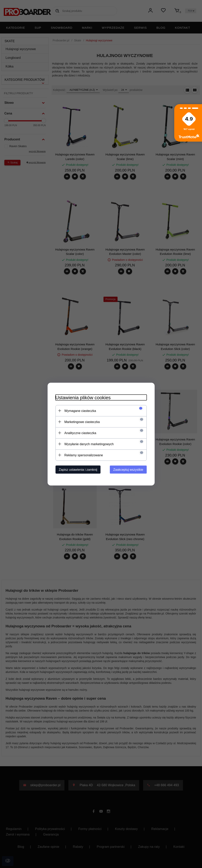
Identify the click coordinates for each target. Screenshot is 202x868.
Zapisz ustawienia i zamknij (78, 469)
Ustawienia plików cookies (83, 397)
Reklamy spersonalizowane (84, 455)
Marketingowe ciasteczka (82, 422)
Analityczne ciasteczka (80, 433)
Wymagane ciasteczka (80, 411)
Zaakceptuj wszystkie (128, 469)
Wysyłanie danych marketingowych (89, 444)
